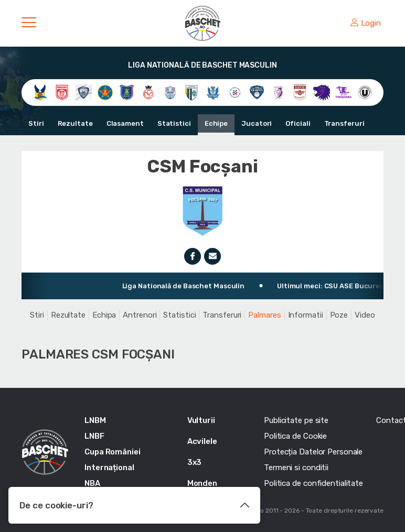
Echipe (216, 123)
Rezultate (75, 123)
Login (366, 23)
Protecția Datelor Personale (313, 452)
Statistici (174, 123)
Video (365, 315)
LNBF (94, 436)
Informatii (306, 315)
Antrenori (140, 315)
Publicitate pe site (296, 420)
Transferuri (344, 123)
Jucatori (257, 123)
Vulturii (201, 420)
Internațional (109, 468)
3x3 (195, 462)
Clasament (125, 123)
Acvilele (202, 441)
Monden (202, 483)
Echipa (104, 315)
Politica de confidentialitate (313, 483)
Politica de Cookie (295, 436)
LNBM (95, 420)
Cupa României (113, 452)
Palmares (264, 315)
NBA (92, 483)
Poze (339, 315)
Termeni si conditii (296, 468)
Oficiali (298, 123)
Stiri (36, 123)
